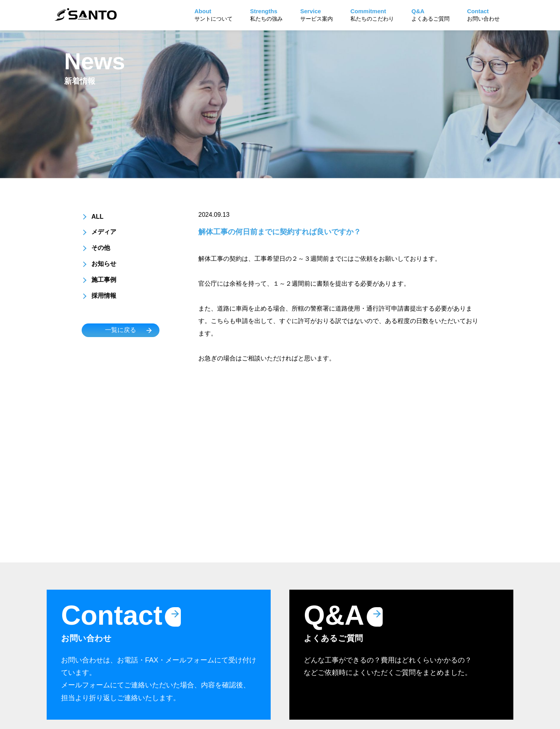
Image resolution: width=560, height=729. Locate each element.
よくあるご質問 (430, 15)
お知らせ (104, 264)
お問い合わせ (483, 15)
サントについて (213, 15)
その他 (101, 248)
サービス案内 (317, 15)
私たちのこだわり (372, 15)
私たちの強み (266, 15)
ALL (97, 217)
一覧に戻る (121, 330)
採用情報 (104, 296)
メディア (104, 232)
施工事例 (104, 280)
